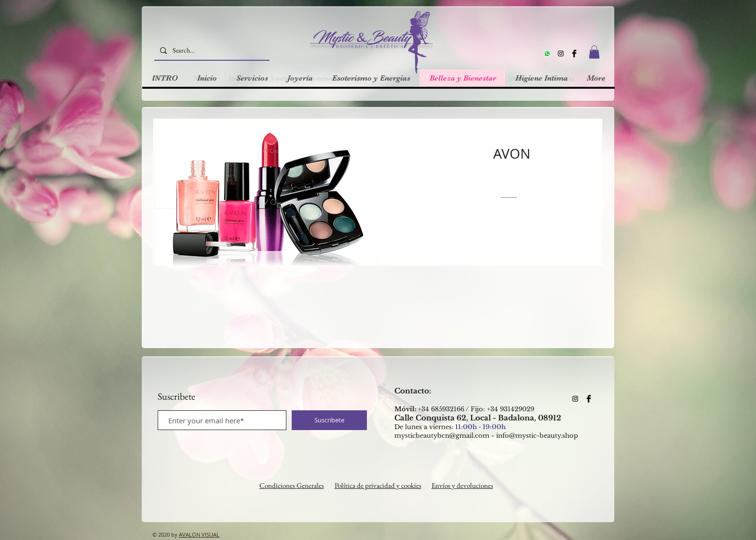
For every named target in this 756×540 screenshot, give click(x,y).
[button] (594, 52)
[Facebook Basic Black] (574, 54)
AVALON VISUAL (199, 534)
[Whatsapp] (547, 54)
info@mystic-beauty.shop (537, 436)
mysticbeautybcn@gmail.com (442, 436)
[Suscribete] (329, 420)
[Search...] (211, 50)
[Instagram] (561, 54)
